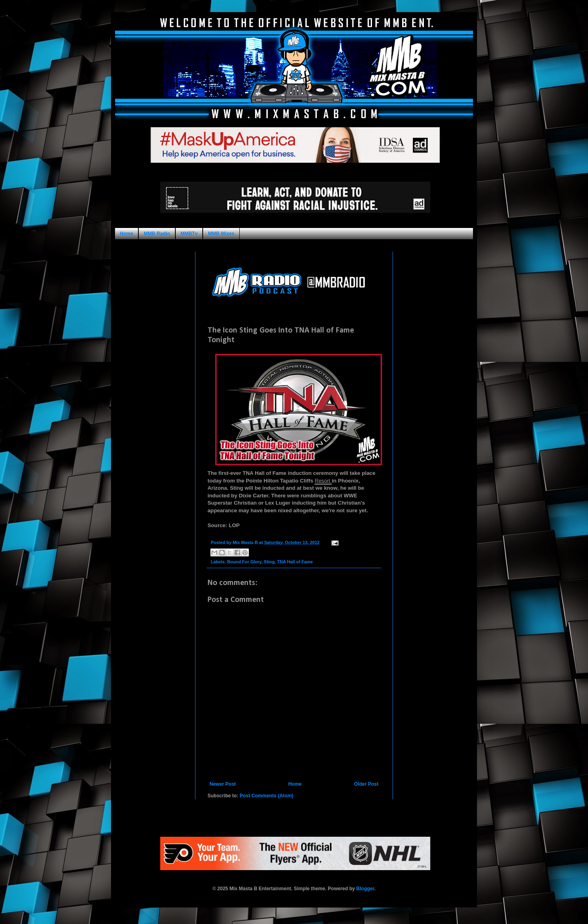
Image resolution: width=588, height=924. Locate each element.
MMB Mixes (221, 234)
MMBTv (189, 234)
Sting (269, 562)
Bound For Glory (244, 562)
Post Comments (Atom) (266, 796)
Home (126, 234)
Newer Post (223, 784)
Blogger (365, 889)
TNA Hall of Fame (295, 562)
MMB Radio (157, 234)
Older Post (366, 784)
